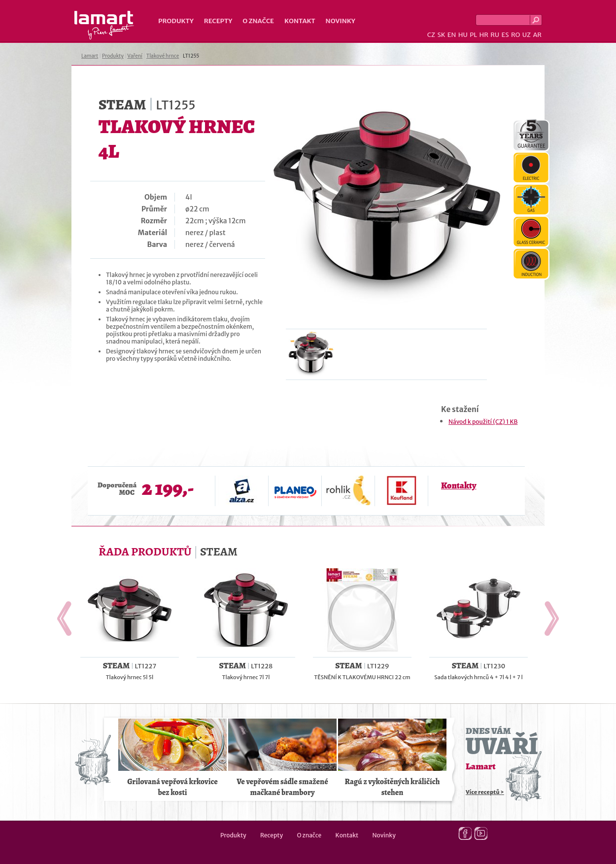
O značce (258, 21)
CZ (431, 35)
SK (441, 35)
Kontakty (459, 485)
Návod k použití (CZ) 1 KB (483, 422)
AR (537, 35)
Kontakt (300, 21)
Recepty (218, 21)
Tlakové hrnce (163, 56)
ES (505, 35)
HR (483, 35)
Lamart (104, 25)
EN (452, 35)
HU (463, 35)
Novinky (341, 21)
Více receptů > (485, 792)
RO (515, 35)
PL (473, 35)
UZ (527, 35)
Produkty (176, 21)
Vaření (135, 56)
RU (495, 35)
